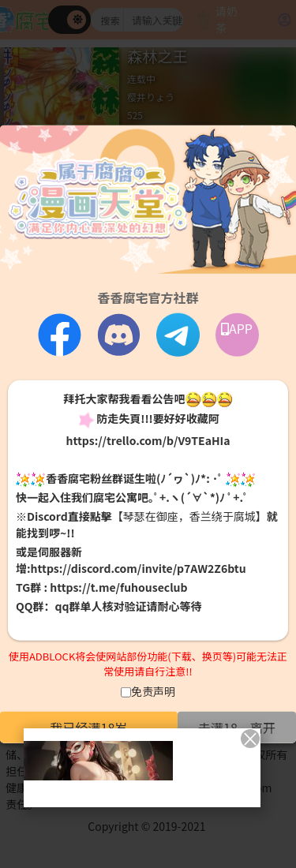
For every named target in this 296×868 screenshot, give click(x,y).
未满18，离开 (237, 727)
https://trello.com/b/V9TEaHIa (148, 440)
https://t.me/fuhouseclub (118, 587)
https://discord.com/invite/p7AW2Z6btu (139, 568)
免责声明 (153, 690)
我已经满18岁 (89, 727)
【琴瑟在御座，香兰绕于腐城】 (189, 516)
